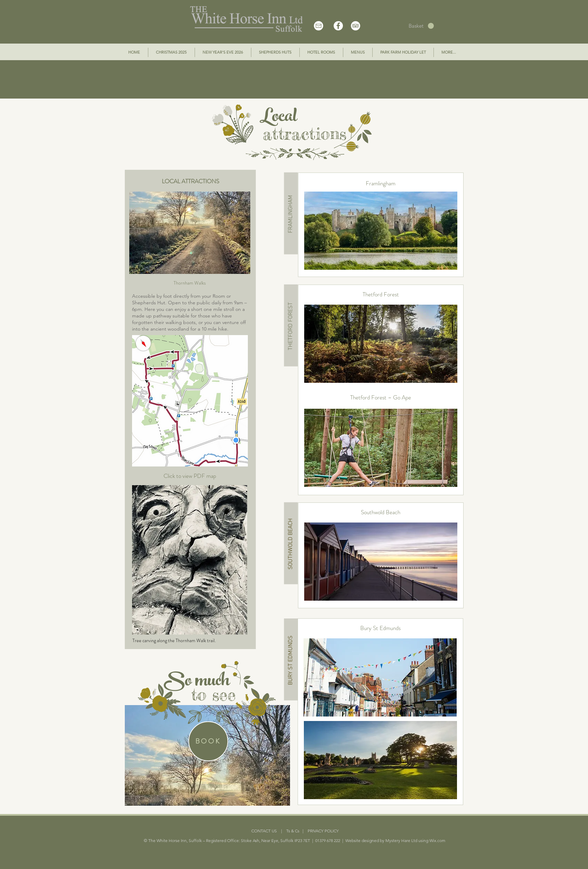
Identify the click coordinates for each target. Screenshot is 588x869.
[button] (421, 26)
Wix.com (437, 840)
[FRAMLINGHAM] (291, 214)
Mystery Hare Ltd (401, 840)
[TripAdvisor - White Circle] (356, 26)
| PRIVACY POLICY (319, 831)
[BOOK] (208, 741)
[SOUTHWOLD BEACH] (291, 543)
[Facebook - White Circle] (338, 26)
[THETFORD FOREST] (291, 326)
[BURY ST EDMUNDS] (291, 660)
